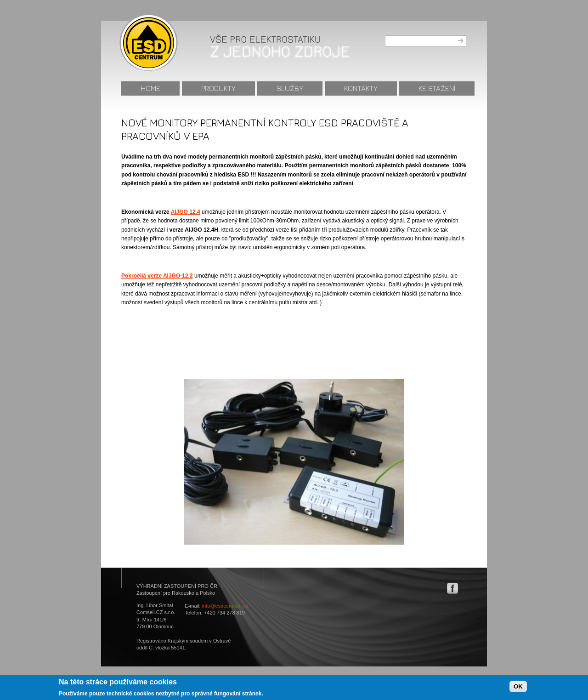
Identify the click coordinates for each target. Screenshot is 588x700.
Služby (290, 88)
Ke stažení (437, 88)
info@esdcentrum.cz (225, 606)
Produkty (218, 88)
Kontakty (361, 88)
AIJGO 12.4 (186, 212)
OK (518, 688)
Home (150, 88)
